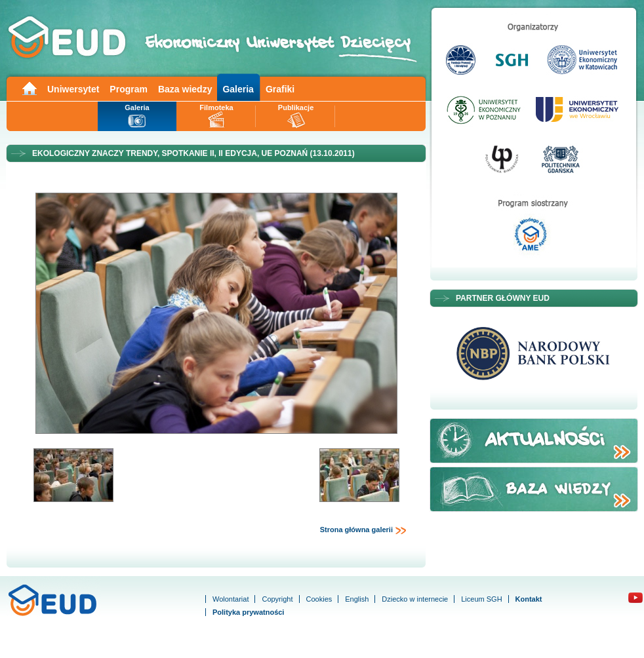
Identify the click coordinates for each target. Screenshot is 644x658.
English (357, 599)
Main (29, 87)
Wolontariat (231, 599)
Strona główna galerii (363, 530)
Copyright (277, 599)
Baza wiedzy (185, 89)
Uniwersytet (73, 89)
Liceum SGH (481, 599)
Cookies (319, 599)
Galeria (238, 89)
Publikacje (296, 107)
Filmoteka (216, 107)
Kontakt (529, 599)
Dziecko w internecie (415, 599)
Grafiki (280, 89)
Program (129, 89)
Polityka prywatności (248, 612)
